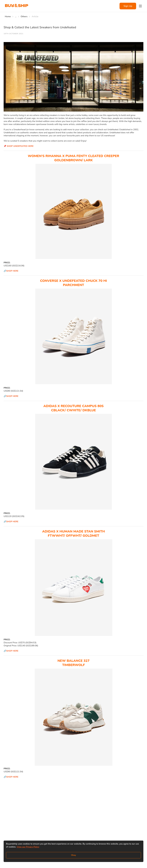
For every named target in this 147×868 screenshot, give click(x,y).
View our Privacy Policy (28, 847)
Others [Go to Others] (24, 17)
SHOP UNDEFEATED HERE (20, 146)
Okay (74, 855)
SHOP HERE (12, 271)
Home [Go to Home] (8, 17)
